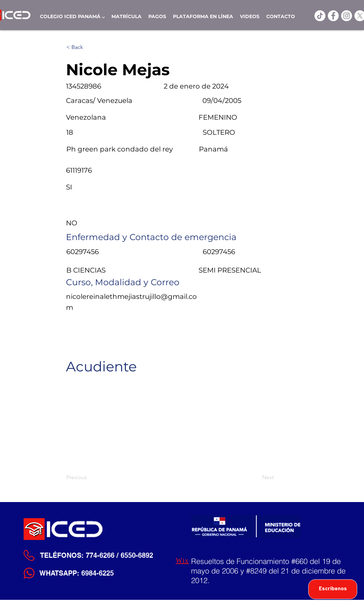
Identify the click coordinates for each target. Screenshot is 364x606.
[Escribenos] (333, 589)
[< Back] (89, 47)
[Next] (257, 477)
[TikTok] (320, 16)
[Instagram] (347, 16)
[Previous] (89, 477)
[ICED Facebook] (333, 16)
